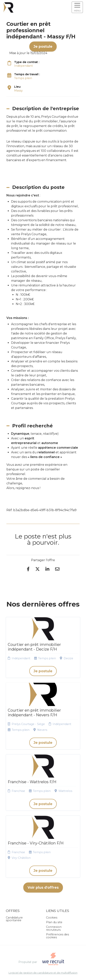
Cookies (52, 918)
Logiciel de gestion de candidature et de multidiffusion (43, 973)
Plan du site (54, 922)
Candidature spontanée (14, 919)
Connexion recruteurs (54, 928)
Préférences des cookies (57, 936)
